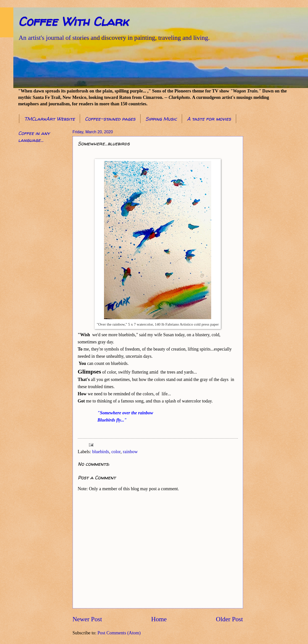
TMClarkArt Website (50, 119)
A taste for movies (209, 119)
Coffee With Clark (73, 21)
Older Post (229, 619)
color (116, 452)
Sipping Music (161, 119)
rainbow (130, 452)
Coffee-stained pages (110, 119)
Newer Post (87, 619)
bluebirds (101, 452)
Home (159, 619)
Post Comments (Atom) (119, 633)
